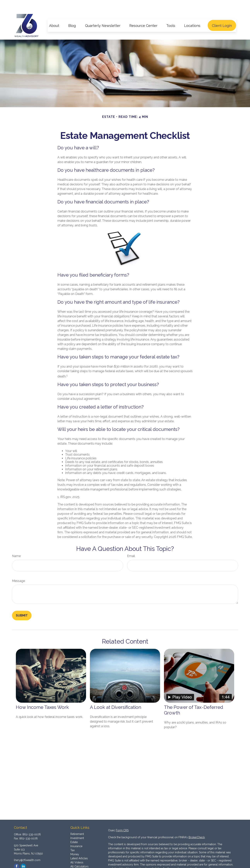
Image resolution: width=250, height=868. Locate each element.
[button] (54, 14)
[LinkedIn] (23, 855)
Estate (74, 831)
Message (18, 569)
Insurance (76, 835)
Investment (77, 827)
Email (131, 545)
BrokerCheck (197, 826)
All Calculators (79, 855)
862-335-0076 (32, 823)
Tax (73, 839)
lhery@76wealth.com (27, 849)
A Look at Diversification (116, 696)
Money (75, 843)
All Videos (77, 851)
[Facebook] (17, 855)
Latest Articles (79, 847)
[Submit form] (22, 604)
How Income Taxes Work (42, 696)
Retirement (77, 823)
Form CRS (122, 819)
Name (16, 545)
